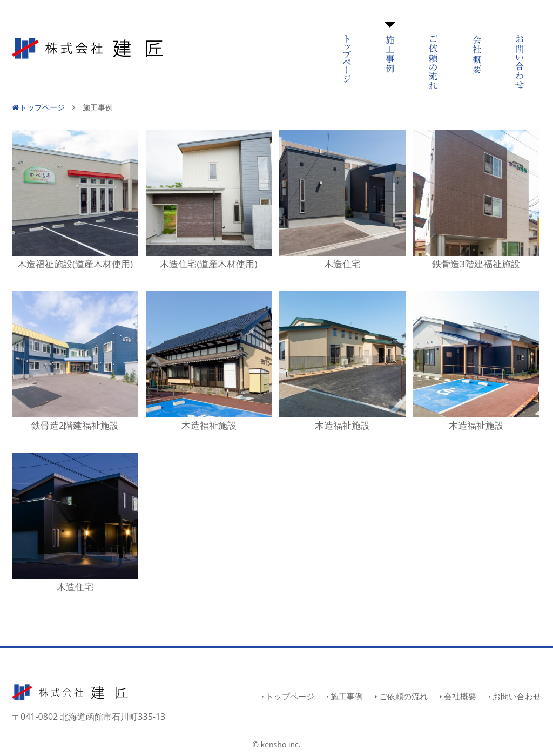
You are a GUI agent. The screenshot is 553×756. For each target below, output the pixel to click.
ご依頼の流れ (403, 696)
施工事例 (347, 696)
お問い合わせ (517, 696)
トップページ (38, 107)
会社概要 (460, 696)
